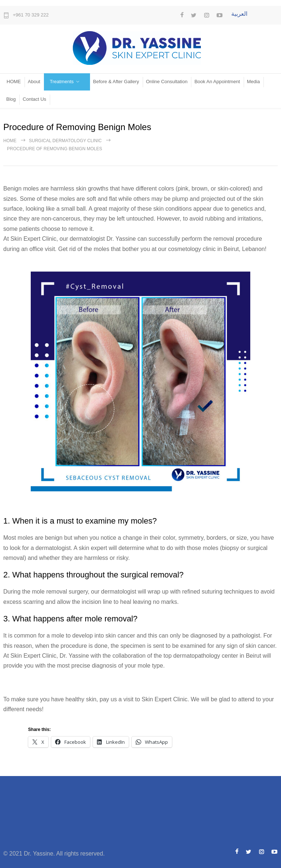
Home (10, 141)
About (34, 82)
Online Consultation (167, 82)
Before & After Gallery (116, 82)
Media (253, 82)
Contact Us (34, 99)
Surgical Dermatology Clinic (65, 141)
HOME (14, 82)
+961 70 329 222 (31, 15)
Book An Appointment (217, 82)
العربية (239, 14)
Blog (11, 99)
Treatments (62, 82)
